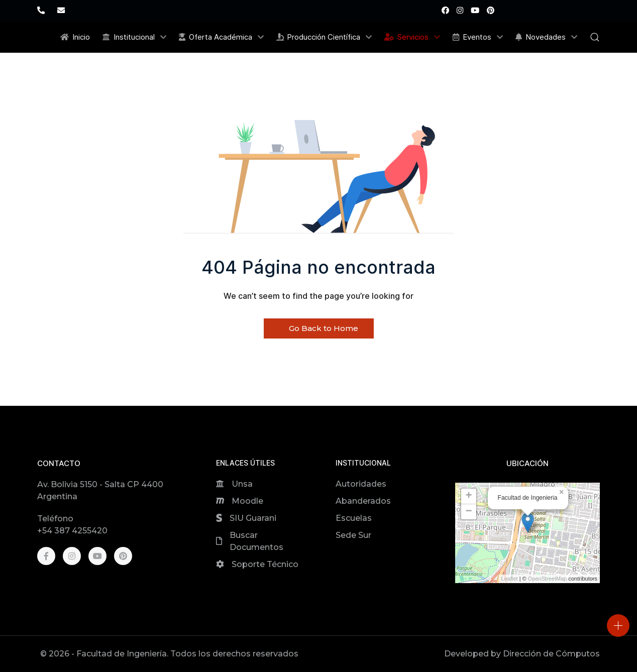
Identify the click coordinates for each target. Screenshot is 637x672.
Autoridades (361, 484)
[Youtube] (475, 10)
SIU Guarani (253, 518)
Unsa (242, 484)
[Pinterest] (491, 10)
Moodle (247, 501)
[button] (595, 37)
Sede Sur (353, 535)
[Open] (618, 626)
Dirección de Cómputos (551, 654)
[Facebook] (445, 10)
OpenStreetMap (548, 579)
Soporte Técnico (265, 564)
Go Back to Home (319, 328)
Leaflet (510, 579)
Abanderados (363, 501)
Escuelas (354, 518)
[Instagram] (460, 10)
